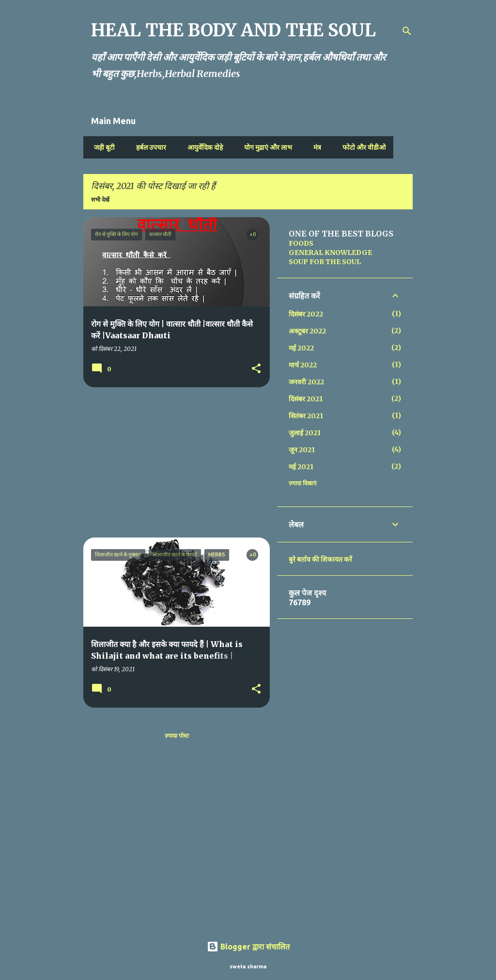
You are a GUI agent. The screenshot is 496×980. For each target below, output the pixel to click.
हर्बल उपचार (148, 147)
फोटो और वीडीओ (361, 147)
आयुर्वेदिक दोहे (202, 147)
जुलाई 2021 (305, 433)
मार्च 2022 (303, 365)
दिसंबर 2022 (306, 314)
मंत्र (314, 147)
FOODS (301, 243)
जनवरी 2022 (306, 382)
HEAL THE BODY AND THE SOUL (233, 30)
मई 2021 (301, 467)
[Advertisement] (173, 462)
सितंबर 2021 (306, 416)
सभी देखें (100, 199)
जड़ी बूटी (101, 147)
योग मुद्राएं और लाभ (265, 147)
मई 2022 (301, 348)
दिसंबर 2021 (306, 399)
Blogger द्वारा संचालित (248, 947)
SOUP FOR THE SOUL (325, 262)
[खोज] (407, 31)
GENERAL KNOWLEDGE (330, 253)
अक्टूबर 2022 (307, 331)
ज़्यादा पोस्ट (177, 735)
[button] (256, 369)
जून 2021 (302, 450)
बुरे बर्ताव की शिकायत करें (320, 559)
